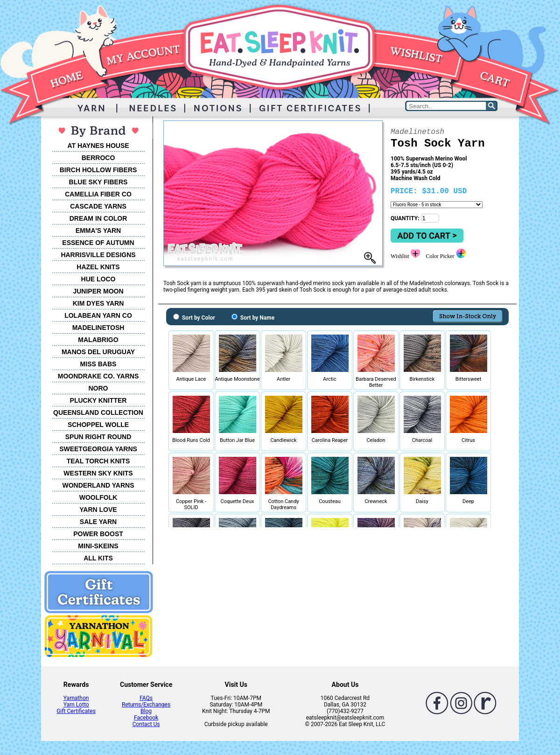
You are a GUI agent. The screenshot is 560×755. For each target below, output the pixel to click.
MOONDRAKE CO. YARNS (98, 376)
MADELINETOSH (98, 328)
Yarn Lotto (76, 705)
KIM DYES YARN (98, 303)
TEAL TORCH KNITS (98, 461)
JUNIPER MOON (98, 291)
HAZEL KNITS (98, 267)
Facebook (146, 718)
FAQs (146, 698)
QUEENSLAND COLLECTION (98, 412)
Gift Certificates (76, 711)
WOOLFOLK (98, 497)
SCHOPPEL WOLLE (98, 425)
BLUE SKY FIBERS (98, 182)
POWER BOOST (98, 534)
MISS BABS (98, 364)
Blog (146, 711)
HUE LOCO (98, 279)
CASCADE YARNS (98, 206)
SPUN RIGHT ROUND (98, 437)
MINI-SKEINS (98, 546)
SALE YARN (98, 522)
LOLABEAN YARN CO (98, 315)
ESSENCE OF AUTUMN (98, 243)
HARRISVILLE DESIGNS (98, 255)
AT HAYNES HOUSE (98, 146)
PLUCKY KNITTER (98, 400)
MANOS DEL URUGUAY (98, 352)
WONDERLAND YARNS (98, 485)
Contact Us (146, 724)
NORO (98, 388)
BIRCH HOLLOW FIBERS (98, 170)
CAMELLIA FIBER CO (98, 194)
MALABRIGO (98, 340)
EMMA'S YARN (98, 231)
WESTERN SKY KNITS (98, 473)
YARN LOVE (98, 510)
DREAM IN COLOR (98, 218)
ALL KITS (98, 558)
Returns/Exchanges (146, 705)
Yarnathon (76, 698)
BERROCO (98, 158)
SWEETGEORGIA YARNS (98, 449)
